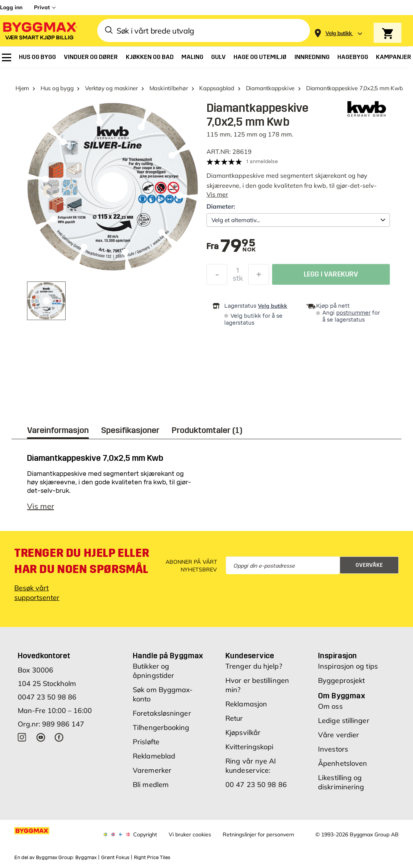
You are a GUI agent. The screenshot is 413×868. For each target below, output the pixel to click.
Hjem (22, 88)
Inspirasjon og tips (348, 670)
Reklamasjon (246, 708)
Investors (333, 753)
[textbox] (238, 246)
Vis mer (217, 194)
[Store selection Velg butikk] (339, 33)
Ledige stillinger (344, 724)
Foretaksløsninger (162, 717)
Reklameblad (154, 760)
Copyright (145, 838)
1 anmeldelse (262, 161)
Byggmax (86, 861)
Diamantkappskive (270, 88)
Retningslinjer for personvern (258, 838)
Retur (234, 722)
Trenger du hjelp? (254, 670)
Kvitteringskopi (250, 751)
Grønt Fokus (115, 861)
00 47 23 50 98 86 (256, 788)
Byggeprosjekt (341, 684)
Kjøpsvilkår (243, 736)
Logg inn (11, 7)
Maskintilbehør (169, 88)
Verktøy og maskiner (111, 88)
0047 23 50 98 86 (47, 701)
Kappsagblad (217, 88)
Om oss (330, 710)
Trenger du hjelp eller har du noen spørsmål (82, 565)
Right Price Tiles (152, 861)
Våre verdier (339, 739)
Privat (42, 7)
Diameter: (221, 206)
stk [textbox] (238, 280)
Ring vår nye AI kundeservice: (251, 769)
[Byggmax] (39, 31)
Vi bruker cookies (190, 838)
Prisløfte (146, 746)
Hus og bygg (57, 88)
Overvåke (369, 569)
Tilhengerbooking (161, 731)
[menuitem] (7, 57)
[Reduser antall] (217, 276)
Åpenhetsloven (343, 767)
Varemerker (152, 774)
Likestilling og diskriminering (341, 786)
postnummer (353, 313)
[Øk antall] (259, 276)
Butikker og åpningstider (153, 675)
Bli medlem (151, 788)
